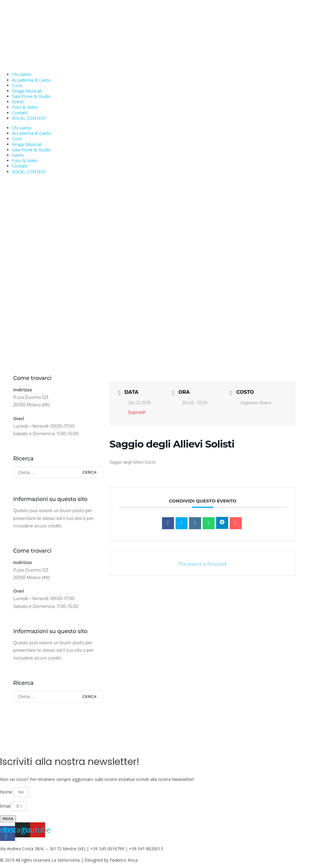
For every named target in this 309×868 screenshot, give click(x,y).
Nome (7, 792)
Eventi (18, 102)
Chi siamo (22, 74)
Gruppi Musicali (27, 91)
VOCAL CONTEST (29, 118)
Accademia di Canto (31, 80)
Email (6, 806)
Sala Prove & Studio (31, 96)
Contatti (20, 113)
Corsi (17, 85)
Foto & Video (25, 107)
